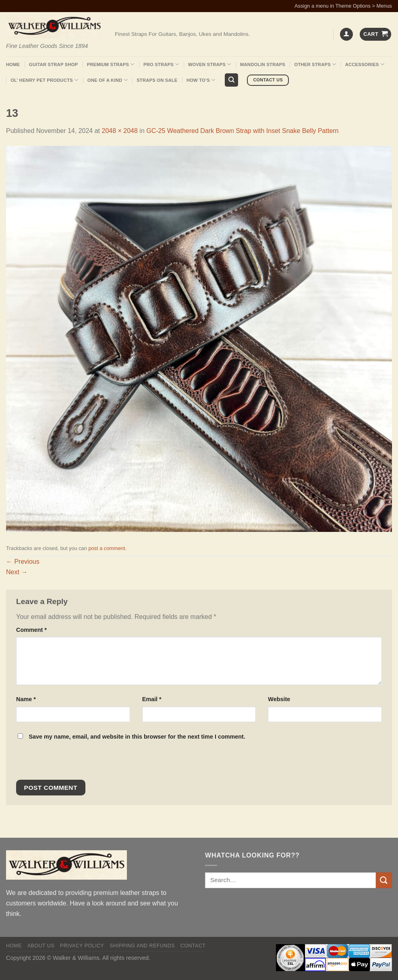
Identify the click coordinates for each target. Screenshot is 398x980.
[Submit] (384, 880)
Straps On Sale (157, 80)
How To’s (201, 80)
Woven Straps (210, 64)
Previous (23, 562)
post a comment (107, 548)
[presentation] (71, 762)
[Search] (231, 80)
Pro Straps (161, 64)
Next (17, 572)
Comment (31, 630)
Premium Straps (111, 64)
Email (152, 699)
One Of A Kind (108, 80)
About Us (41, 946)
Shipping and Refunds (142, 946)
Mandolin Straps (263, 64)
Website (279, 699)
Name (26, 699)
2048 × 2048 (119, 131)
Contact (193, 946)
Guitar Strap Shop (54, 64)
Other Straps (315, 64)
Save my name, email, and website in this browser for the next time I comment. (137, 737)
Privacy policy (82, 946)
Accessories (365, 64)
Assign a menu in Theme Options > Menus (343, 6)
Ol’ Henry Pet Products (44, 80)
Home (13, 64)
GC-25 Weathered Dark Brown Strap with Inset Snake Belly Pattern (242, 131)
